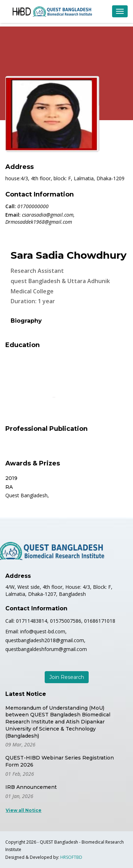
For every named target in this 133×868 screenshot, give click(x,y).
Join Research (67, 677)
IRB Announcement (31, 787)
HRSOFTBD (71, 857)
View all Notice (24, 810)
